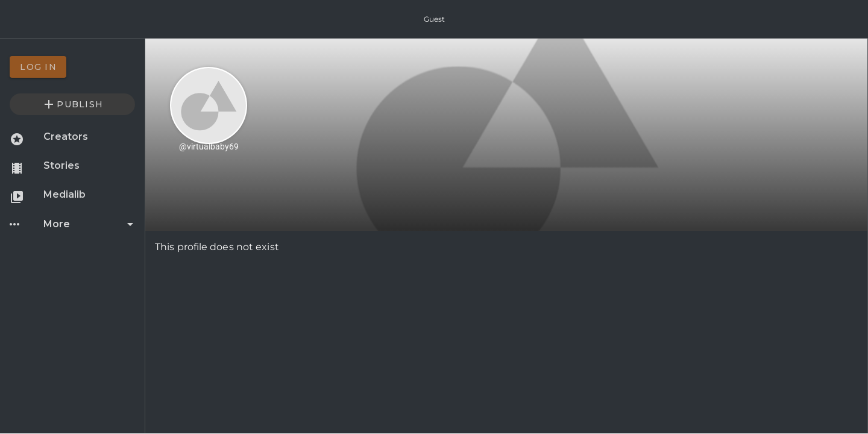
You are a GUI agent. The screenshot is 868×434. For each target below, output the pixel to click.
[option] (72, 67)
